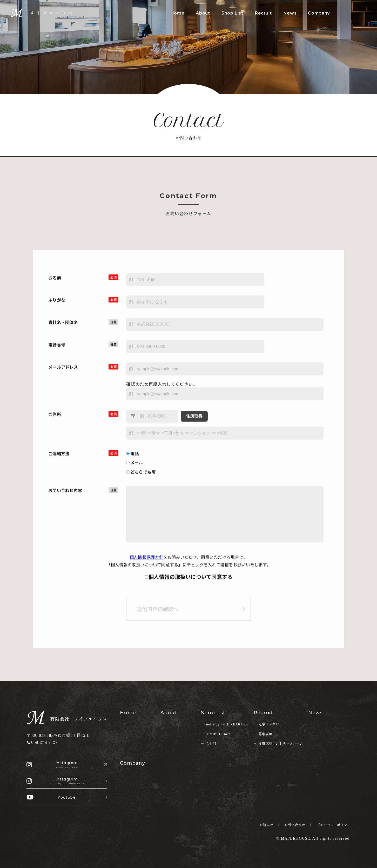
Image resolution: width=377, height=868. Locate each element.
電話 (132, 458)
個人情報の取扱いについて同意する (190, 581)
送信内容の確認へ (158, 614)
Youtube (51, 797)
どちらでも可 (141, 476)
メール (134, 467)
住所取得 (194, 420)
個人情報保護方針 (146, 562)
